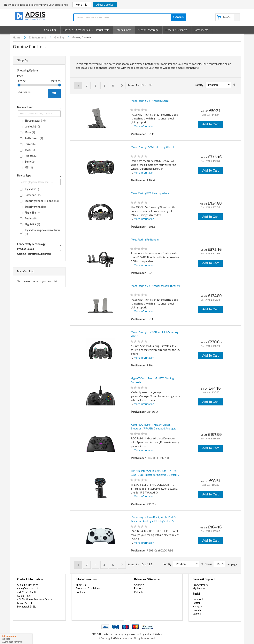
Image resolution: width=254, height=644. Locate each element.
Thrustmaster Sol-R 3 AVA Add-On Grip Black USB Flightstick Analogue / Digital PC (155, 473)
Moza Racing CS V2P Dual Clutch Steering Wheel (155, 334)
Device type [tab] (24, 175)
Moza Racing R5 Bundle (145, 240)
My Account (199, 588)
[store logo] (31, 16)
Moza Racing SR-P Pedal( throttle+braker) (155, 286)
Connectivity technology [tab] (31, 244)
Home (17, 37)
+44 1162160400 (26, 592)
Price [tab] (20, 76)
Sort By (199, 85)
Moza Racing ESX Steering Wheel (150, 193)
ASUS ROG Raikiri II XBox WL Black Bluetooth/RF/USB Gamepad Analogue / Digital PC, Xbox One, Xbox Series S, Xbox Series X (155, 427)
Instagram (198, 606)
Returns (139, 588)
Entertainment (38, 37)
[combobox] (130, 17)
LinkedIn (197, 610)
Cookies (80, 592)
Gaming (60, 37)
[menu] (127, 30)
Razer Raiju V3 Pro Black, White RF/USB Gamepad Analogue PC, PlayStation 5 (154, 519)
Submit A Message (28, 585)
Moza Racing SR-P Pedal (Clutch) (150, 101)
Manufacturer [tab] (25, 107)
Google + (198, 614)
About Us (81, 585)
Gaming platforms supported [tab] (34, 254)
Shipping (139, 585)
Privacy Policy (200, 585)
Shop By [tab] (23, 60)
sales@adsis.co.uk (28, 588)
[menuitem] (51, 30)
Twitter (196, 603)
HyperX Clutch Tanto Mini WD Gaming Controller (152, 380)
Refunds (139, 592)
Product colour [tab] (26, 249)
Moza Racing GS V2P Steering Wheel (152, 147)
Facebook (198, 599)
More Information (144, 126)
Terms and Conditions (88, 588)
